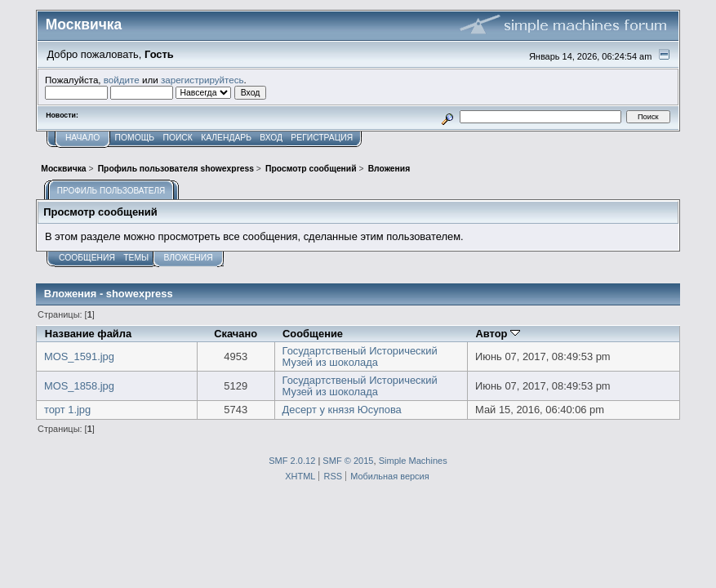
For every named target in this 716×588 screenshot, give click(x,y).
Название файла (88, 334)
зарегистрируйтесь (202, 80)
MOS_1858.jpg (79, 386)
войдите (122, 80)
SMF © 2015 (348, 461)
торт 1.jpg (67, 410)
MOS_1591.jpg (79, 356)
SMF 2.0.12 (292, 461)
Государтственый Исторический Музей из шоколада (360, 356)
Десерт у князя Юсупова (342, 410)
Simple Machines (413, 461)
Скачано (236, 334)
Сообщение (313, 334)
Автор (498, 334)
